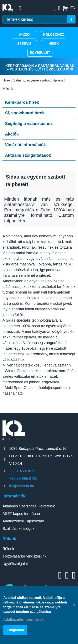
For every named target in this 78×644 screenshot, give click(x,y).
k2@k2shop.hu (22, 486)
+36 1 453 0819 (22, 471)
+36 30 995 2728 (23, 479)
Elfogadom (15, 630)
